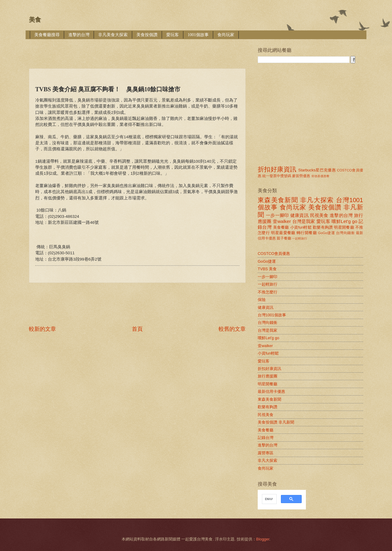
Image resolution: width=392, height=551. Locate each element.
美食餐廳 (281, 227)
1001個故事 (198, 35)
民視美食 (319, 215)
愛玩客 (173, 35)
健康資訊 (299, 215)
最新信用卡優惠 (271, 391)
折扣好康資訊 (277, 169)
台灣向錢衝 (345, 233)
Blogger (263, 539)
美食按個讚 (147, 35)
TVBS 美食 (267, 269)
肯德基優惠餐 (320, 176)
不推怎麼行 (268, 292)
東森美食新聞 (278, 200)
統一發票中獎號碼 (277, 176)
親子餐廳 (284, 238)
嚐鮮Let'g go (344, 221)
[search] (269, 499)
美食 (35, 20)
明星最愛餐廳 (283, 233)
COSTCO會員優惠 (274, 254)
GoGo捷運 (326, 233)
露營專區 (266, 453)
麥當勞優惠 (301, 176)
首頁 (137, 329)
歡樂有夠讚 (323, 227)
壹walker (282, 221)
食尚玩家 (226, 35)
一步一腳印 (277, 215)
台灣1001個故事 (272, 315)
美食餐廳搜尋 (47, 35)
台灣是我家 (304, 221)
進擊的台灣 (79, 35)
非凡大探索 (317, 200)
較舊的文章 (232, 329)
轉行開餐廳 (307, 233)
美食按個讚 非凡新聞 (276, 422)
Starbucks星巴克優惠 (317, 170)
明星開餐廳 (344, 227)
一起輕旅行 (300, 238)
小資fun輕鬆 (301, 227)
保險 (262, 300)
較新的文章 (42, 329)
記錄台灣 (266, 438)
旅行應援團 (268, 376)
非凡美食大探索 (113, 35)
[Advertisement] (138, 50)
